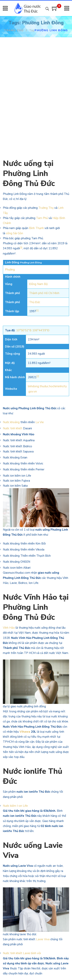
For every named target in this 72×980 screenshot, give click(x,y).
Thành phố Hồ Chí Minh (44, 293)
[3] (21, 248)
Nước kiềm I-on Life (15, 806)
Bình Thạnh (36, 228)
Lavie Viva (43, 939)
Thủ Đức (35, 302)
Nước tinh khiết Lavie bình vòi (22, 953)
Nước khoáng (11, 422)
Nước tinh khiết (13, 428)
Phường (10, 270)
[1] (37, 311)
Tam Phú (42, 218)
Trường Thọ (46, 208)
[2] (38, 376)
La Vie (40, 422)
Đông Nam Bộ (38, 284)
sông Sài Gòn (14, 233)
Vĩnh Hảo (9, 628)
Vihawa (25, 732)
